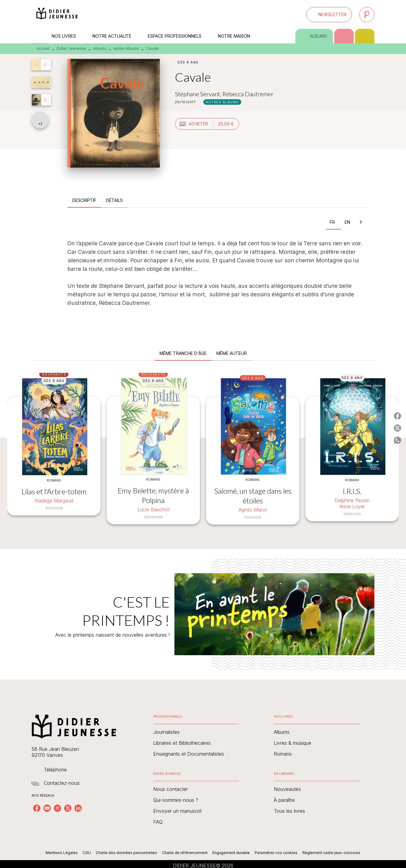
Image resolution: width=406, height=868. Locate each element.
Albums (100, 48)
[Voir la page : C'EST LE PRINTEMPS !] (203, 607)
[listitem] (37, 808)
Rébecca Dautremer (248, 94)
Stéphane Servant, (199, 94)
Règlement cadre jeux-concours (331, 853)
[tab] (39, 36)
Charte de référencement (185, 853)
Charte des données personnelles (126, 853)
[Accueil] (57, 14)
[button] (329, 15)
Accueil (43, 48)
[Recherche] (367, 15)
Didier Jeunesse (71, 48)
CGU (87, 853)
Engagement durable (231, 853)
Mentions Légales (62, 853)
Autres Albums (126, 48)
